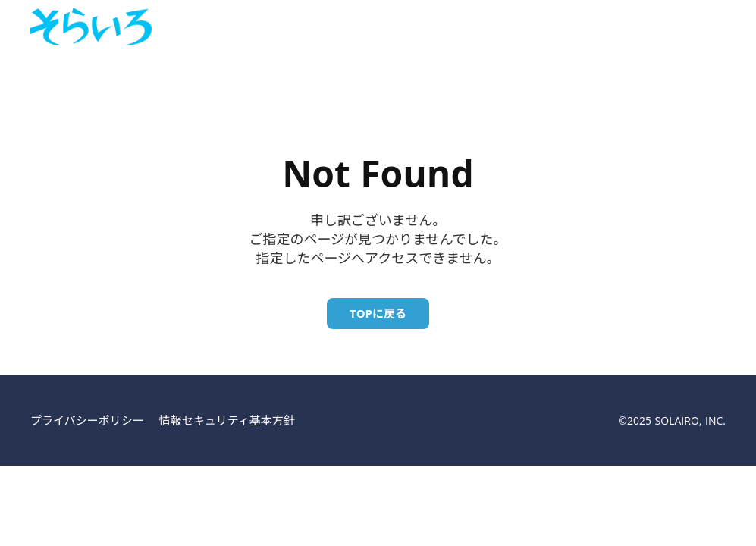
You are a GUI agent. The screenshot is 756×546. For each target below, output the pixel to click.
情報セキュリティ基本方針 (227, 420)
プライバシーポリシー (87, 420)
